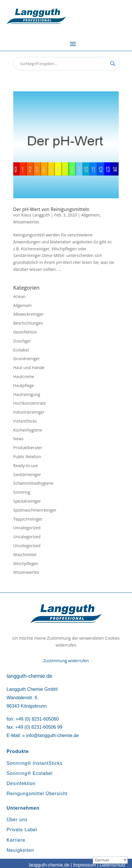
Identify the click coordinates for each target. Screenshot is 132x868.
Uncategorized (27, 528)
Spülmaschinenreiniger (35, 510)
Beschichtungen (28, 323)
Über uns (17, 820)
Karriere (16, 840)
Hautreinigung (27, 394)
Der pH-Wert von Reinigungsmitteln (51, 209)
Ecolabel (21, 350)
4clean (19, 296)
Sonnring (22, 492)
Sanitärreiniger (27, 474)
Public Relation (27, 457)
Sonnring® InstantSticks (35, 763)
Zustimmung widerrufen (66, 661)
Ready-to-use (26, 466)
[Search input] (64, 64)
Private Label (22, 830)
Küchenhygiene (28, 430)
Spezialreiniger (27, 501)
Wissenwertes (26, 222)
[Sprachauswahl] (110, 860)
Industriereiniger (29, 412)
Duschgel (22, 341)
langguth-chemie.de (49, 865)
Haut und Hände (29, 368)
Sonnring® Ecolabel (30, 773)
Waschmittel (25, 555)
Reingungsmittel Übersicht (37, 794)
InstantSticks (25, 421)
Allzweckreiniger (29, 314)
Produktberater (28, 448)
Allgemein (90, 215)
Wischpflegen (26, 563)
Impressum (85, 865)
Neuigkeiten (20, 850)
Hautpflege (24, 385)
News (18, 439)
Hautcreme (24, 376)
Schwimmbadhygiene (33, 483)
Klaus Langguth (35, 215)
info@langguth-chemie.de (52, 735)
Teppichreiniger (28, 519)
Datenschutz (113, 865)
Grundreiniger (27, 359)
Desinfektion (25, 332)
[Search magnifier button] (113, 64)
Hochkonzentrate (30, 403)
